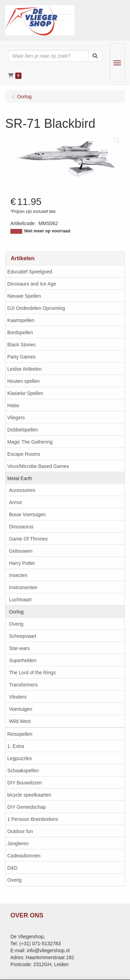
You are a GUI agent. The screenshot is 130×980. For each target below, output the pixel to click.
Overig (16, 624)
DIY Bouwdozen (25, 783)
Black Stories (21, 345)
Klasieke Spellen (25, 393)
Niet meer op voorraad (47, 231)
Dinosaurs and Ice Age (32, 284)
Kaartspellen (21, 320)
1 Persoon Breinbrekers (33, 819)
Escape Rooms (24, 454)
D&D (12, 868)
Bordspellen (20, 332)
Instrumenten (23, 587)
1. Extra (16, 746)
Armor (16, 502)
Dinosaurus (21, 527)
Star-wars (19, 648)
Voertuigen (21, 709)
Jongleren (18, 843)
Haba (13, 405)
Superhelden (23, 660)
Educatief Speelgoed (30, 272)
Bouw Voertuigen (27, 514)
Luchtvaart (20, 600)
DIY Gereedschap (27, 807)
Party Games (21, 357)
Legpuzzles (20, 758)
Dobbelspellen (23, 430)
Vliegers (16, 418)
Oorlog (16, 612)
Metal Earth (20, 478)
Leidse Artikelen (24, 369)
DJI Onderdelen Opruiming (36, 308)
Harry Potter (22, 563)
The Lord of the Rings (32, 673)
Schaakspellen (23, 771)
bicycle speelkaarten (29, 795)
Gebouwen (21, 551)
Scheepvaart (23, 636)
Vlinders (18, 697)
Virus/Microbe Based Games (38, 466)
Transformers (23, 685)
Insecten (18, 575)
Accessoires (22, 490)
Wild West (20, 721)
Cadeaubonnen (24, 856)
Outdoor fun (20, 831)
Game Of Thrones (28, 539)
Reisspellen (20, 734)
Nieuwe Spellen (24, 296)
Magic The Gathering (30, 442)
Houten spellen (23, 381)
